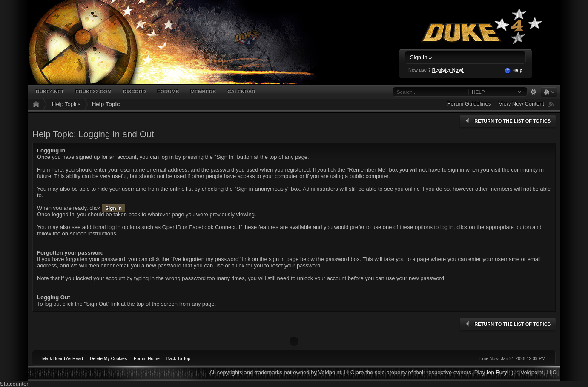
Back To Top (178, 359)
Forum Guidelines (469, 104)
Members (203, 91)
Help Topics (66, 104)
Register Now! (448, 70)
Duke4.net (50, 91)
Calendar (241, 91)
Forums (168, 91)
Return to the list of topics (507, 121)
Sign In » (421, 57)
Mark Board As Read (63, 359)
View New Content (521, 104)
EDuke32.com (93, 91)
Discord (135, 91)
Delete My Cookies (108, 359)
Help (513, 71)
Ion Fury (497, 372)
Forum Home (147, 359)
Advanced (533, 92)
